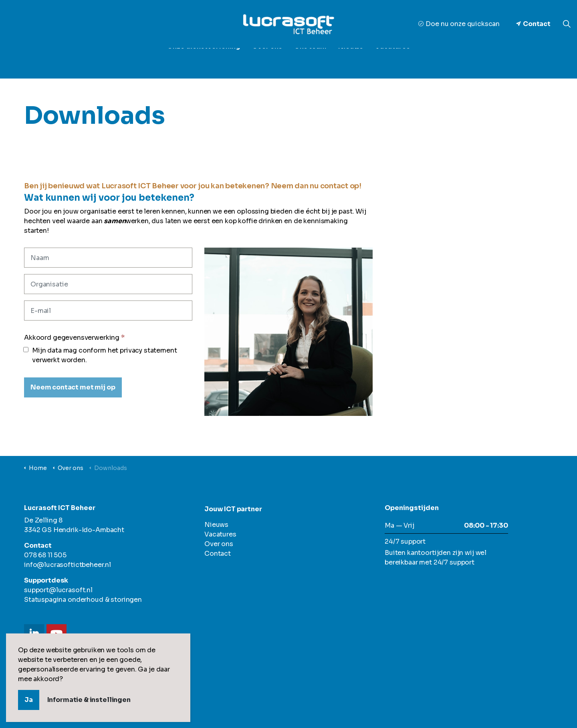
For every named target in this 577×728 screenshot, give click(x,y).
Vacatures (392, 60)
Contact (533, 24)
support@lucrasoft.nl (58, 590)
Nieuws (351, 60)
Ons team (310, 60)
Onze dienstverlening (204, 60)
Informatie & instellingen (89, 700)
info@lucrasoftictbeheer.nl (68, 565)
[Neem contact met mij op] (73, 387)
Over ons (267, 60)
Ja (29, 700)
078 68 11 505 (45, 555)
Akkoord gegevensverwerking (74, 338)
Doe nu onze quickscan (459, 24)
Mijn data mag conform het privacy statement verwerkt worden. (101, 355)
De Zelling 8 (43, 520)
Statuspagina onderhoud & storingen (83, 600)
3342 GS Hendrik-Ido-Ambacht (74, 530)
